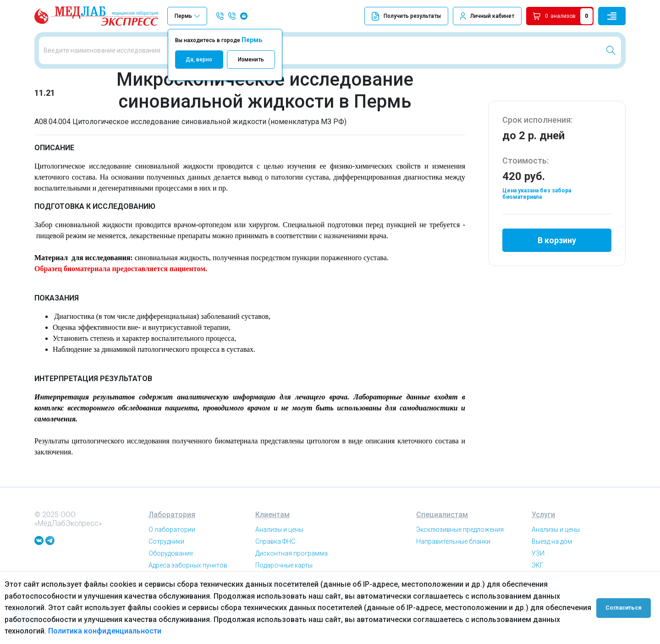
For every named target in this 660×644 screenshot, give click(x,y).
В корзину (557, 240)
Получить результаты (406, 16)
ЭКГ (538, 565)
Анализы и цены (279, 529)
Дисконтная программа (291, 553)
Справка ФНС (275, 541)
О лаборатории (172, 529)
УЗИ (538, 553)
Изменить (251, 60)
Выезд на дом (552, 541)
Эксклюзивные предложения (460, 529)
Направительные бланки (453, 541)
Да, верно (199, 60)
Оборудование (171, 553)
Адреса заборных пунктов (188, 565)
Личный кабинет (492, 16)
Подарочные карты (284, 565)
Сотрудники (166, 541)
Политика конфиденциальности (105, 631)
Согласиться (624, 608)
